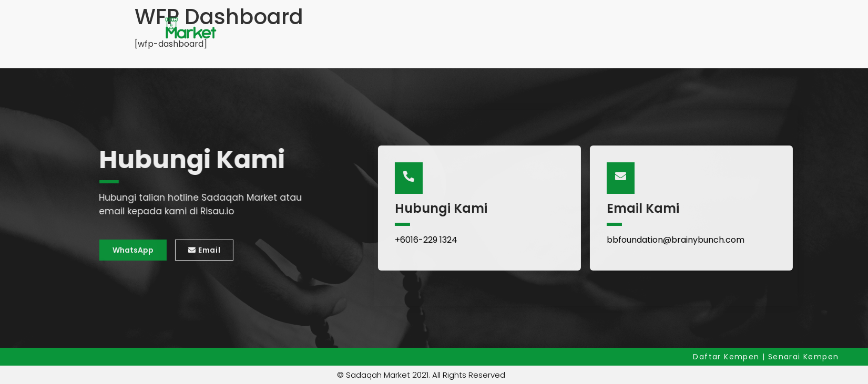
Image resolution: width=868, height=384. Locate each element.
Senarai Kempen (335, 29)
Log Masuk (634, 29)
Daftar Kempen (728, 357)
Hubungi (415, 29)
